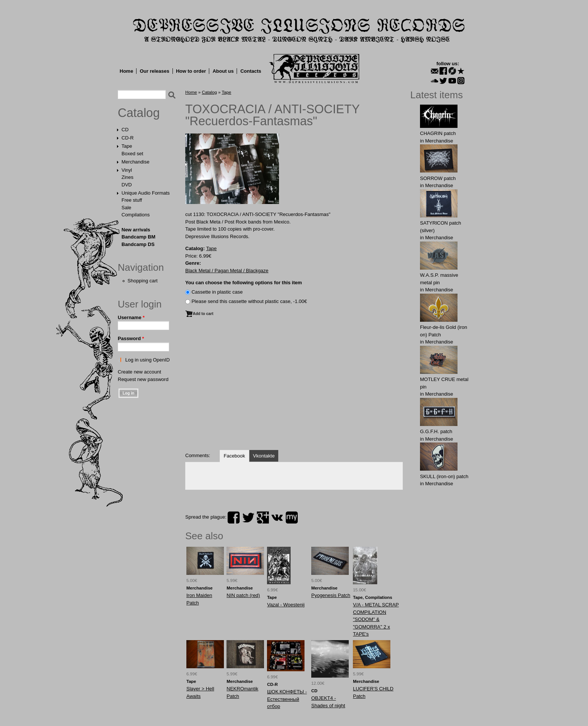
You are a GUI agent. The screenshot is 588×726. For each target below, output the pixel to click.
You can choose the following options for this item (244, 283)
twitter (248, 517)
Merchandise (135, 162)
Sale (126, 208)
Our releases (155, 71)
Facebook (234, 456)
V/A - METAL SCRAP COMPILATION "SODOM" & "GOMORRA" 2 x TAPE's (376, 619)
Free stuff (132, 200)
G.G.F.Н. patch (436, 431)
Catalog (139, 113)
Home (126, 71)
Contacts (251, 71)
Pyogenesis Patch (331, 595)
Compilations (136, 215)
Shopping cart (142, 281)
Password (131, 338)
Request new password (143, 379)
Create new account (139, 372)
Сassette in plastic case (217, 292)
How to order (191, 71)
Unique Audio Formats (146, 193)
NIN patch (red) (243, 595)
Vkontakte (264, 456)
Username (131, 317)
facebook (234, 517)
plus (263, 517)
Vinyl (127, 170)
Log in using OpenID (148, 360)
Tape (127, 146)
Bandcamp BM (138, 237)
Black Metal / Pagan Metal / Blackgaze (227, 271)
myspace (292, 517)
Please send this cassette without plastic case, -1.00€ (249, 301)
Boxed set (132, 154)
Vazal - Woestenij (286, 605)
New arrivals (136, 230)
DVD (127, 185)
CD (125, 130)
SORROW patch (438, 178)
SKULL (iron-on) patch (444, 476)
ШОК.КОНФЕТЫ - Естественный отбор (287, 699)
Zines (127, 177)
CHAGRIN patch (438, 133)
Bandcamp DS (138, 244)
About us (223, 71)
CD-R (128, 138)
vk (277, 517)
